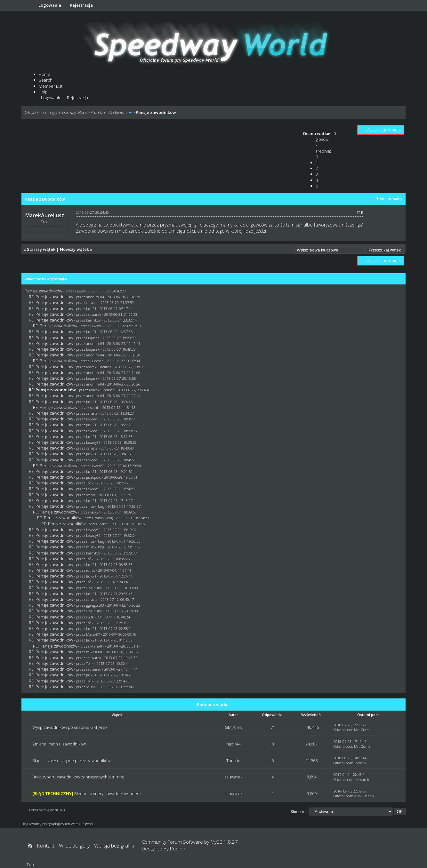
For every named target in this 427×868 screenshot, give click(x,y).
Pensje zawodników (43, 291)
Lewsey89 (82, 291)
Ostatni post (343, 730)
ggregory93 (95, 605)
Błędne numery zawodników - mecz (108, 793)
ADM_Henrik (364, 796)
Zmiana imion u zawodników (59, 744)
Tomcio (233, 760)
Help (43, 92)
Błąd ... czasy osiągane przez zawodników (71, 760)
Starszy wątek (41, 249)
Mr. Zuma (362, 730)
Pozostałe (99, 112)
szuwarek (94, 314)
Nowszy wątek (74, 249)
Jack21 (91, 309)
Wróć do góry (74, 846)
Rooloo (178, 848)
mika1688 (94, 652)
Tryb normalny (389, 199)
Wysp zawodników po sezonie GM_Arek (70, 727)
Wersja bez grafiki (114, 846)
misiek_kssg (95, 506)
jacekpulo (94, 477)
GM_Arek (233, 727)
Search (46, 80)
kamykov (93, 320)
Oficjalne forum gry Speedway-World (56, 112)
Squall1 (92, 687)
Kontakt (46, 846)
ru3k (90, 617)
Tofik (90, 483)
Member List (51, 86)
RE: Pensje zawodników (51, 297)
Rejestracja (81, 5)
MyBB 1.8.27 (224, 842)
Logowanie (50, 5)
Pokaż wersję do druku (47, 810)
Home (44, 74)
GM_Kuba (94, 588)
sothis (95, 407)
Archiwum (118, 112)
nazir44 (233, 744)
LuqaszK (93, 338)
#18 (360, 212)
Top (30, 864)
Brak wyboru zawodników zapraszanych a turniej (78, 777)
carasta (92, 303)
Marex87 (93, 634)
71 (273, 727)
